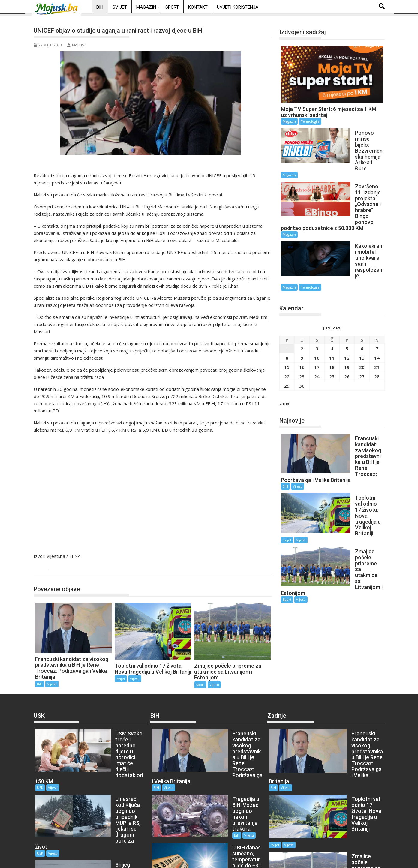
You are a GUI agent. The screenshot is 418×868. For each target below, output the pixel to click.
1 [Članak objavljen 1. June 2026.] (287, 292)
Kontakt (198, 7)
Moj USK (77, 45)
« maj (285, 346)
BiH (100, 7)
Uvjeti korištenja (238, 7)
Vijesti (59, 569)
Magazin (146, 7)
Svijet (120, 7)
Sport (172, 7)
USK (92, 758)
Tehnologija (310, 121)
